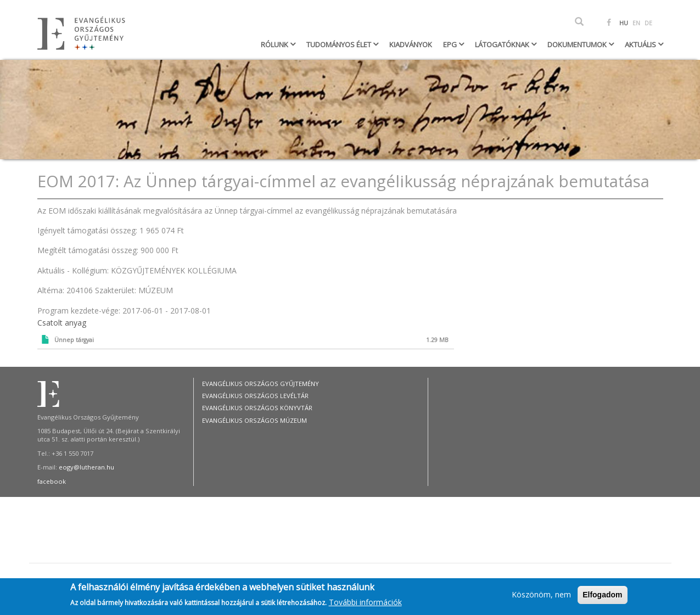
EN (636, 23)
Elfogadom (602, 595)
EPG (451, 44)
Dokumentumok (578, 44)
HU (624, 23)
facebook (52, 481)
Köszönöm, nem (541, 595)
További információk (365, 602)
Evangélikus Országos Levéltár (255, 396)
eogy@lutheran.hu (86, 467)
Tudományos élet (340, 44)
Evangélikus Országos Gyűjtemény (261, 384)
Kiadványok (411, 44)
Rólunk (275, 44)
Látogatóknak (503, 44)
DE (648, 23)
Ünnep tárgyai (74, 340)
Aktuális (641, 44)
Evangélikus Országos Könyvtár (257, 408)
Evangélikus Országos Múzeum (254, 420)
